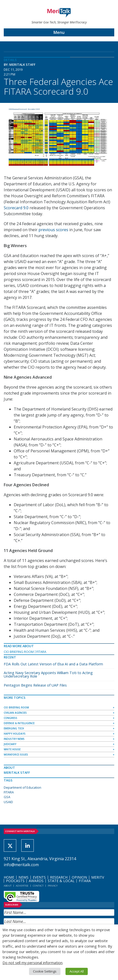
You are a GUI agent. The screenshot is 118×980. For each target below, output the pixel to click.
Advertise (22, 886)
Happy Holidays (15, 734)
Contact (38, 886)
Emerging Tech (14, 728)
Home (9, 877)
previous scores (53, 230)
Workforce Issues (16, 755)
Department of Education (22, 787)
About (8, 886)
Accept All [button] (77, 971)
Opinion (79, 877)
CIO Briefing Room (19, 652)
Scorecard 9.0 (16, 208)
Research (59, 877)
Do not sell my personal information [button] (32, 963)
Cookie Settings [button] (45, 971)
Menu (59, 32)
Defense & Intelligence (19, 723)
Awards (36, 881)
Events (39, 877)
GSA (7, 797)
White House (12, 749)
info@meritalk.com (21, 865)
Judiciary (10, 744)
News (23, 877)
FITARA (41, 652)
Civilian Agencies (15, 713)
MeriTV (98, 877)
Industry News (14, 739)
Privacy (53, 886)
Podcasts (15, 881)
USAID (8, 802)
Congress (10, 718)
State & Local (61, 881)
